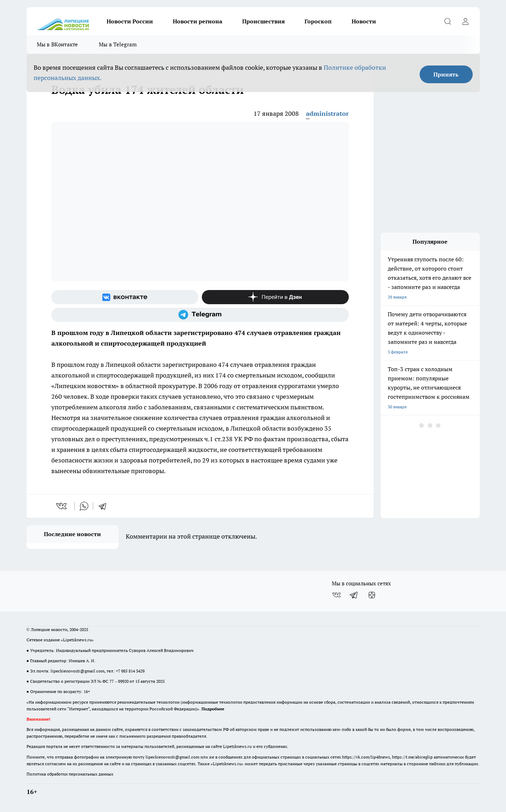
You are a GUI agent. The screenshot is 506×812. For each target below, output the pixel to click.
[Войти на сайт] (466, 21)
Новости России (130, 21)
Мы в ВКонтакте (58, 44)
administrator (327, 113)
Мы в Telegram (118, 44)
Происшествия (263, 21)
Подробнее (213, 709)
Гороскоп (318, 21)
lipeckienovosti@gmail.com (78, 671)
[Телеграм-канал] (200, 315)
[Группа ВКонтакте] (125, 297)
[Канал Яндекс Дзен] (275, 297)
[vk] (62, 506)
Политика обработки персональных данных (70, 774)
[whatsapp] (84, 506)
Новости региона (198, 21)
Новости (364, 21)
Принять (446, 74)
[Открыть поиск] (448, 21)
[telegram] (105, 506)
